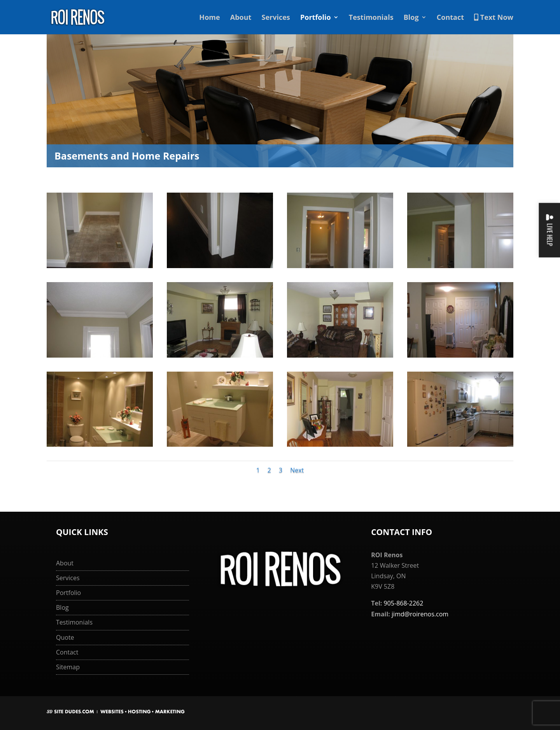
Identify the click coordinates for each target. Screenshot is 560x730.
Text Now (494, 18)
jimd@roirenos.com (420, 614)
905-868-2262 (404, 603)
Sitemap (68, 667)
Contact (450, 18)
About (241, 18)
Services (276, 18)
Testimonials (371, 18)
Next (297, 470)
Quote (65, 637)
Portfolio (316, 18)
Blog (411, 18)
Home (209, 18)
